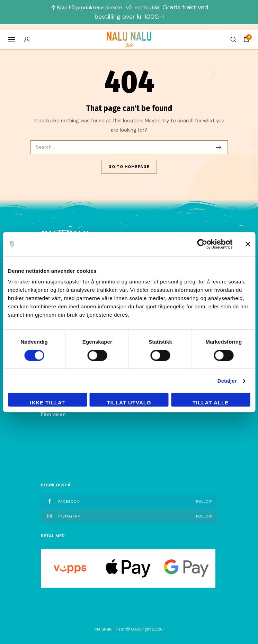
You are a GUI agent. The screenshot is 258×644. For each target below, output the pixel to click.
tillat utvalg (129, 403)
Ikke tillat (47, 403)
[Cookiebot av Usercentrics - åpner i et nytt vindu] (202, 244)
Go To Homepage (129, 167)
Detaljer (227, 381)
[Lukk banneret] (248, 244)
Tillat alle (211, 403)
